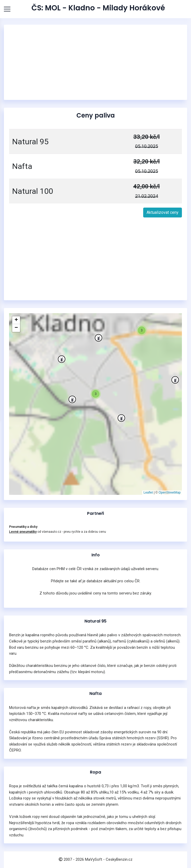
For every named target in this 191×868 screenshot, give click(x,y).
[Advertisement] (96, 62)
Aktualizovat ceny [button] (163, 212)
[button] (72, 399)
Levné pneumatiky (23, 532)
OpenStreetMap (170, 493)
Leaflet (148, 493)
